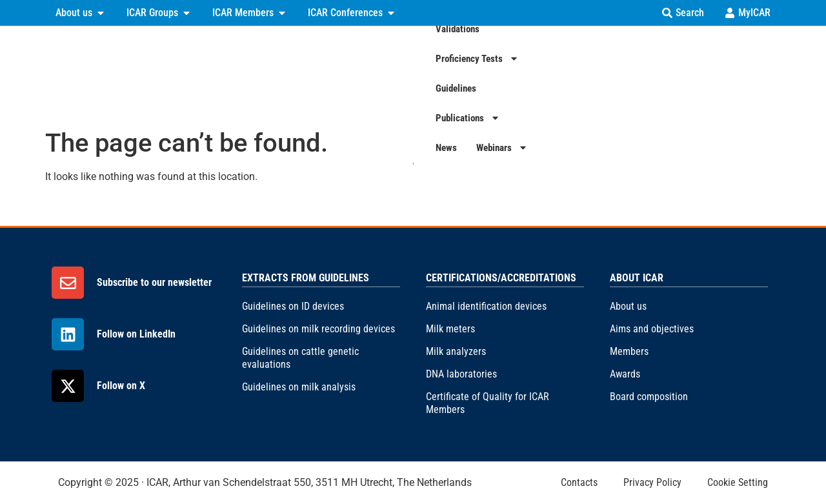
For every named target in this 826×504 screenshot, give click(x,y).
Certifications (325, 73)
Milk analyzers (456, 351)
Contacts (579, 482)
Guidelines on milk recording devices (318, 329)
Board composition (649, 397)
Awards (625, 374)
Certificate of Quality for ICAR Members (488, 403)
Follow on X (121, 386)
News (699, 73)
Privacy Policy (652, 482)
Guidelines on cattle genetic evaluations (300, 358)
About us (628, 306)
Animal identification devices (486, 306)
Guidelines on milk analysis (299, 387)
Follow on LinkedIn (136, 334)
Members (629, 351)
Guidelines (565, 73)
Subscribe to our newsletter (154, 282)
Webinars (755, 73)
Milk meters (450, 329)
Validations (401, 73)
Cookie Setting (738, 482)
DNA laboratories (461, 374)
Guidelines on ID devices (293, 306)
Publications (637, 73)
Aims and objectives (652, 329)
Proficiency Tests (484, 73)
